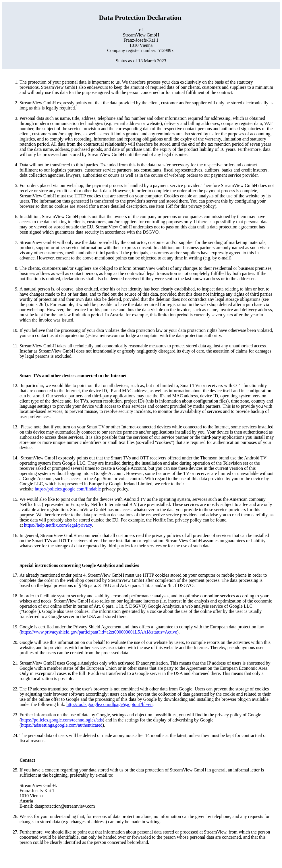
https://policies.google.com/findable (68, 489)
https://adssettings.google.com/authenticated (62, 725)
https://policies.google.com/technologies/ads (62, 720)
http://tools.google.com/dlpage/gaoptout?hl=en (110, 704)
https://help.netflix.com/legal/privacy (58, 525)
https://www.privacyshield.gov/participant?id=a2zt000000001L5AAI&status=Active (99, 632)
